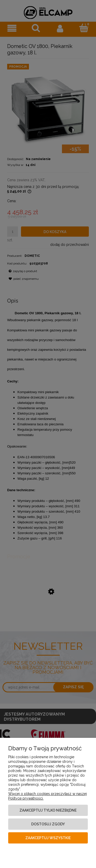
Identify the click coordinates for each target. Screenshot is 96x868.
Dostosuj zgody (48, 824)
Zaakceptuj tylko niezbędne (48, 810)
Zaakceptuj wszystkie (48, 838)
